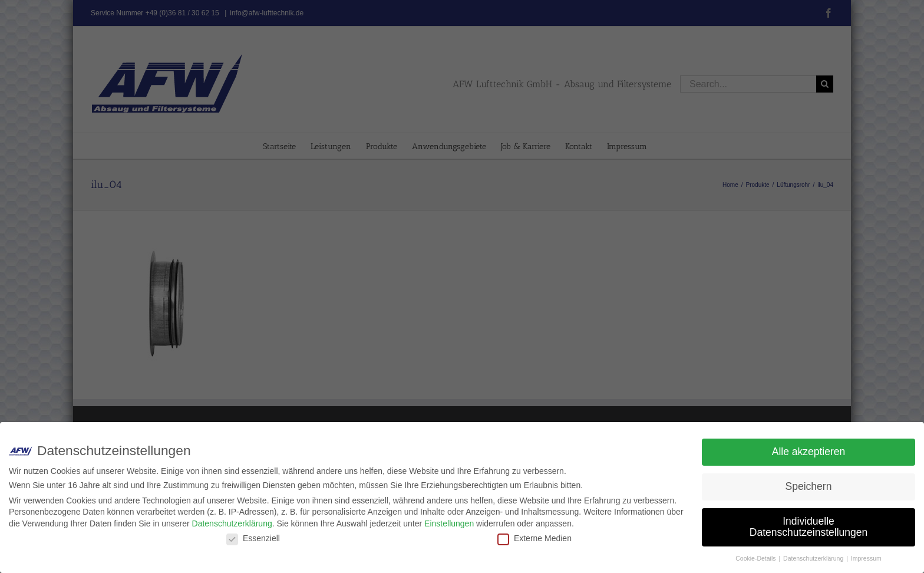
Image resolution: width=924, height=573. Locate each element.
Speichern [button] (809, 486)
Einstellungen (449, 523)
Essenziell (253, 538)
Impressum (866, 558)
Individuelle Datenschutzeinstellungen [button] (808, 527)
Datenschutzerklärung (232, 523)
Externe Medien (534, 538)
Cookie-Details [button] (756, 558)
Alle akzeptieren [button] (809, 452)
